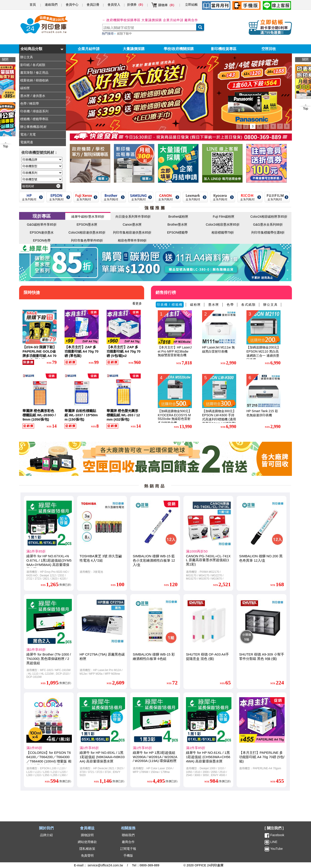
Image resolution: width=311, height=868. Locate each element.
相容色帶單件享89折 (132, 240)
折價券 (136, 5)
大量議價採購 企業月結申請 (162, 20)
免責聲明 (87, 855)
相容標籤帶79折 (223, 232)
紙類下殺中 (124, 34)
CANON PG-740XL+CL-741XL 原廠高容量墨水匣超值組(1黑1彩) (208, 560)
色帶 (230, 305)
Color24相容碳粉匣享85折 (269, 217)
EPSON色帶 (42, 240)
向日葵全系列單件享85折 (133, 217)
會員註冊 (93, 5)
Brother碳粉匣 (178, 217)
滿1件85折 (34, 748)
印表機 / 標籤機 (170, 305)
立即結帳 (191, 5)
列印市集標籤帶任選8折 (268, 232)
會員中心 (72, 5)
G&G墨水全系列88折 (268, 225)
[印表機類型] (42, 166)
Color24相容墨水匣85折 (223, 225)
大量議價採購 (134, 49)
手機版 (128, 855)
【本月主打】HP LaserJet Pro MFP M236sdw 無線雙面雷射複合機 (175, 351)
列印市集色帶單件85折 (87, 240)
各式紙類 (248, 305)
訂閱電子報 (128, 849)
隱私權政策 (87, 849)
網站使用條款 (87, 842)
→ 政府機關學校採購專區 (121, 20)
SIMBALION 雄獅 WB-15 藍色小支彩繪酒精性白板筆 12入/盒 (154, 560)
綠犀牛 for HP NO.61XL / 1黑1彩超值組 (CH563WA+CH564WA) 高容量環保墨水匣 (208, 757)
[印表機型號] (42, 179)
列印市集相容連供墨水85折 (132, 232)
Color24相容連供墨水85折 (87, 232)
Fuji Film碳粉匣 (224, 217)
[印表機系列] (42, 173)
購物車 (167, 5)
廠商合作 (191, 20)
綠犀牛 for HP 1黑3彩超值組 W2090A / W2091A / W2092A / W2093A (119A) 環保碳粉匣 (155, 757)
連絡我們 (51, 5)
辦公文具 (271, 305)
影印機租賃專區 (224, 49)
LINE (273, 842)
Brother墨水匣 (178, 225)
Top (306, 108)
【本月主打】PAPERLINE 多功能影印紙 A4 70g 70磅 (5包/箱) (262, 757)
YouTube (276, 849)
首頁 (33, 5)
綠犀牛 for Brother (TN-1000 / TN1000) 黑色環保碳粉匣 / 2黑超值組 (49, 659)
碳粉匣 (196, 305)
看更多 (137, 303)
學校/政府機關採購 (179, 49)
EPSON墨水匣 (87, 225)
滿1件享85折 (36, 551)
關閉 (305, 59)
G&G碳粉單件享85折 (42, 225)
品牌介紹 (46, 835)
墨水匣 (214, 305)
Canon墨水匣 (132, 225)
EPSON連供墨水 (42, 232)
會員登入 (114, 5)
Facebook (277, 835)
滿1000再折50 (197, 551)
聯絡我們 (128, 835)
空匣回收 (269, 49)
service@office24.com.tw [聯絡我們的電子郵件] (105, 865)
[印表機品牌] (42, 160)
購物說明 (87, 835)
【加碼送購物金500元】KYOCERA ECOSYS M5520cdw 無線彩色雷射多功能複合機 (175, 417)
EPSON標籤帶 (177, 232)
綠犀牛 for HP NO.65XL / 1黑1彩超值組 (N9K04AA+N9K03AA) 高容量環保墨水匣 (102, 757)
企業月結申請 (89, 49)
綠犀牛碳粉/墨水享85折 (88, 217)
